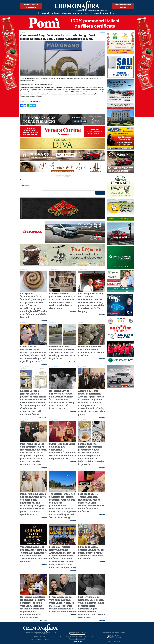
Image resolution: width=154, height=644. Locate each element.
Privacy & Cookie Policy (114, 642)
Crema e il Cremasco (123, 4)
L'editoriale (95, 13)
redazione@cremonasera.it (77, 639)
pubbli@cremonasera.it (114, 638)
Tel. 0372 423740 (114, 635)
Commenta (100, 193)
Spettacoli (85, 13)
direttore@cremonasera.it (77, 634)
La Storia (76, 13)
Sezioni (105, 13)
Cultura (67, 13)
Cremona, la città (31, 4)
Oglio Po (123, 8)
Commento (73, 185)
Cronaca (44, 13)
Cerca (113, 13)
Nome (30, 182)
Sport (51, 13)
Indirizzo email (30, 187)
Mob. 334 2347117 (114, 637)
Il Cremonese (31, 8)
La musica (59, 13)
